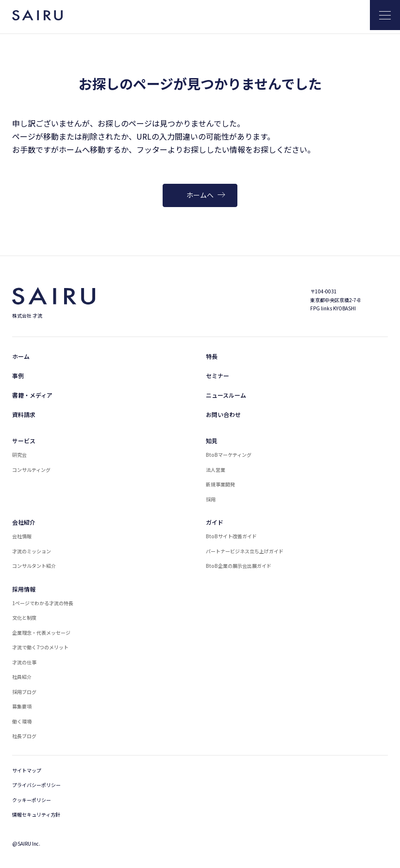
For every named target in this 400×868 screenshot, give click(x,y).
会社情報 (22, 536)
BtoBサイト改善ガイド (231, 536)
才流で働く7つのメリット (40, 647)
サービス (24, 441)
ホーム (21, 356)
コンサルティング (31, 470)
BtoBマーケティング (229, 455)
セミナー (217, 376)
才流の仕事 (24, 662)
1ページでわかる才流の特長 (43, 603)
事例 (18, 376)
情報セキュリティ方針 (36, 814)
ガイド (215, 522)
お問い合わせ (223, 414)
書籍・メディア (32, 395)
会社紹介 (24, 522)
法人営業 (216, 470)
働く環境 (22, 721)
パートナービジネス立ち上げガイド (245, 551)
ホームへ (206, 195)
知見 (212, 441)
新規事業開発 (220, 484)
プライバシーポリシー (36, 785)
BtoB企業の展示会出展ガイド (239, 566)
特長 (212, 356)
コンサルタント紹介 (34, 566)
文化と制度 (24, 618)
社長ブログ (24, 736)
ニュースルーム (226, 395)
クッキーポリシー (32, 800)
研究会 (19, 455)
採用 (211, 499)
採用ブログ (24, 692)
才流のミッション (32, 551)
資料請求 (24, 414)
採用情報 (24, 589)
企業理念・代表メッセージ (41, 633)
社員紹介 (22, 677)
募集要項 (22, 706)
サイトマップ (27, 770)
